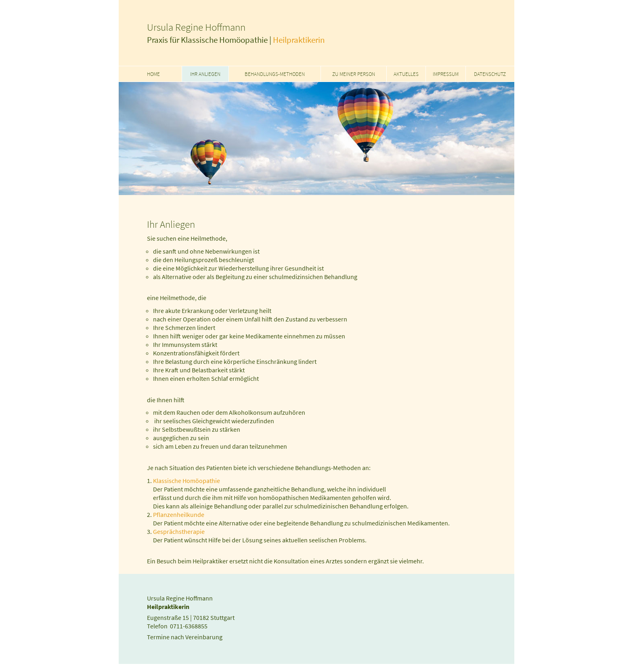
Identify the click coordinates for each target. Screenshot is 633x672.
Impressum (446, 74)
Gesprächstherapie (179, 532)
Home (153, 74)
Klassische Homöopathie (187, 481)
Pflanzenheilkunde (179, 515)
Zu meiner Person (354, 74)
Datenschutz (490, 74)
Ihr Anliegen (205, 74)
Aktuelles (406, 74)
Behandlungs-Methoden (275, 74)
